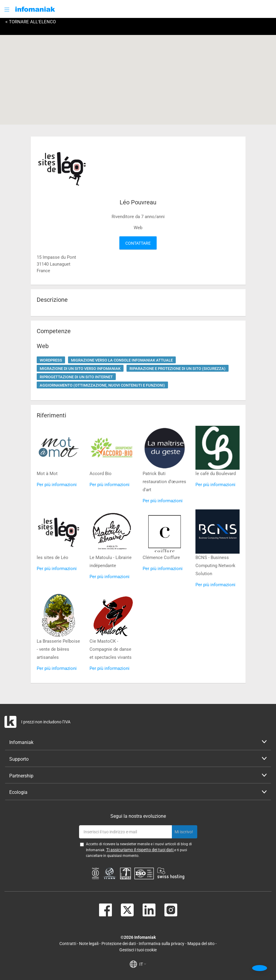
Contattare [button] (138, 243)
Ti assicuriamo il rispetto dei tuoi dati (140, 850)
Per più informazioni (57, 485)
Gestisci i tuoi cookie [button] (138, 950)
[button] (7, 9)
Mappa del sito (201, 944)
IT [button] (143, 964)
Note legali (89, 944)
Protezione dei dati (119, 944)
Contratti (68, 944)
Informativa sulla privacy (162, 944)
